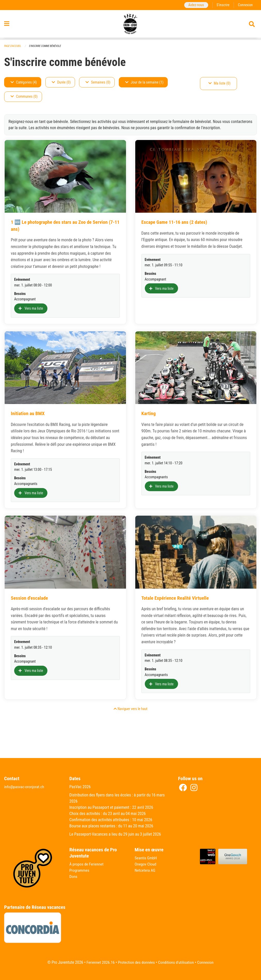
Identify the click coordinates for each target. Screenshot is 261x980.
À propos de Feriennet (87, 864)
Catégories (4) (24, 82)
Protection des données (136, 962)
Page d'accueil (13, 46)
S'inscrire (222, 5)
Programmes (80, 871)
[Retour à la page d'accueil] (130, 25)
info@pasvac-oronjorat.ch (25, 787)
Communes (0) (24, 97)
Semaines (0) (98, 82)
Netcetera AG (146, 871)
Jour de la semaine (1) (144, 82)
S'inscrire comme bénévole (47, 46)
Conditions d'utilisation (177, 962)
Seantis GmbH (146, 858)
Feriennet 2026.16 (99, 962)
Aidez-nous (195, 5)
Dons (73, 877)
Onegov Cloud (146, 864)
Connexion (245, 5)
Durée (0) (61, 82)
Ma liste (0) (220, 84)
